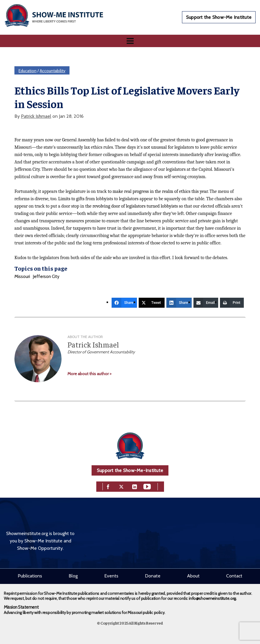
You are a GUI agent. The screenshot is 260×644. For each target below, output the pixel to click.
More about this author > (90, 374)
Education (28, 71)
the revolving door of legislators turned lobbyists (132, 206)
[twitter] (121, 486)
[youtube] (147, 486)
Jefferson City (46, 277)
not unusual (155, 147)
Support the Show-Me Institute (219, 17)
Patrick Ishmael (36, 116)
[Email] (206, 303)
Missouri (22, 277)
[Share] (124, 303)
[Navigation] (130, 41)
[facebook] (108, 486)
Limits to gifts (71, 199)
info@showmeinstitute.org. (213, 598)
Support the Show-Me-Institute (130, 470)
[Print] (232, 303)
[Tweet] (152, 303)
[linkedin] (135, 486)
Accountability (53, 71)
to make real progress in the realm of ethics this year (158, 191)
